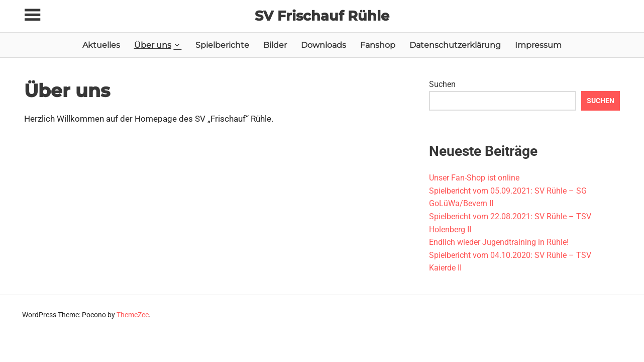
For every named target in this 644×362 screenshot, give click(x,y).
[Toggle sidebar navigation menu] (33, 15)
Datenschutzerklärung (455, 45)
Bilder (275, 45)
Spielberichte (222, 45)
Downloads (324, 45)
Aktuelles (101, 45)
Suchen (442, 84)
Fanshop (378, 45)
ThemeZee (133, 315)
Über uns (153, 45)
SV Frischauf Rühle (322, 16)
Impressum (538, 45)
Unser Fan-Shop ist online (474, 178)
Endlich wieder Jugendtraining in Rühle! (499, 242)
